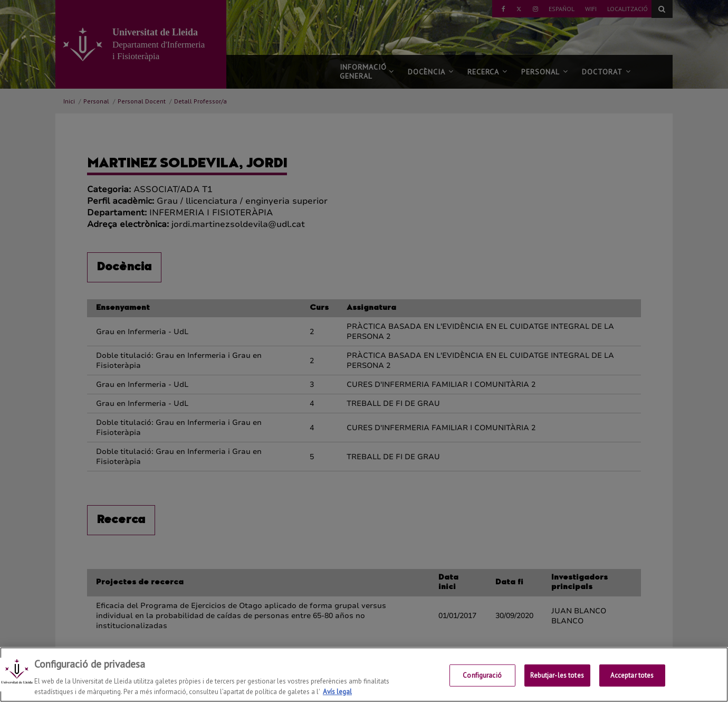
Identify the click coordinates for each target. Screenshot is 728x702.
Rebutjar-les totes (557, 688)
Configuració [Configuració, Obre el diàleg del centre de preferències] (482, 688)
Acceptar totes (632, 688)
